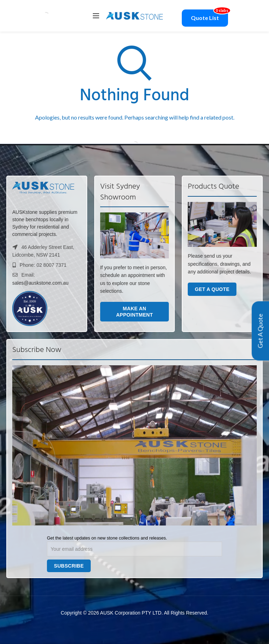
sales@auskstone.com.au (40, 283)
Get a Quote (212, 289)
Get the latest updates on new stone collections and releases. (107, 538)
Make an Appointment (134, 312)
